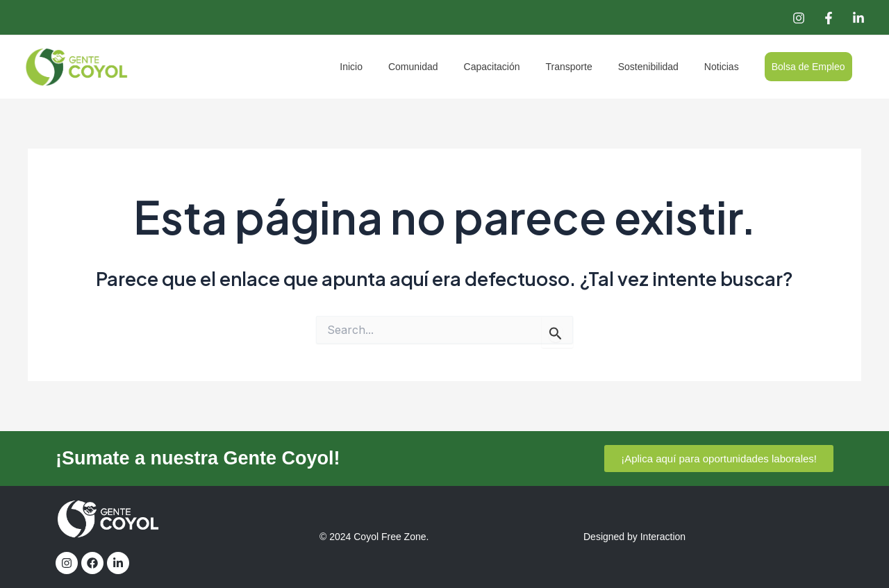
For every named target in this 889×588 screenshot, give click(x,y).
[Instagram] (799, 18)
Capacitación (520, 67)
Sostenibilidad (664, 67)
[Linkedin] (858, 18)
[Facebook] (829, 18)
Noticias (731, 67)
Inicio (392, 67)
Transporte (591, 67)
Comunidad (447, 67)
